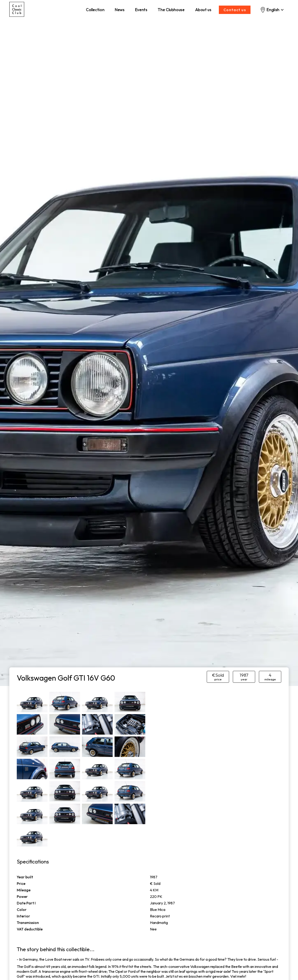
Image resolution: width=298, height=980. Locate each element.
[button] (272, 10)
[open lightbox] (32, 702)
